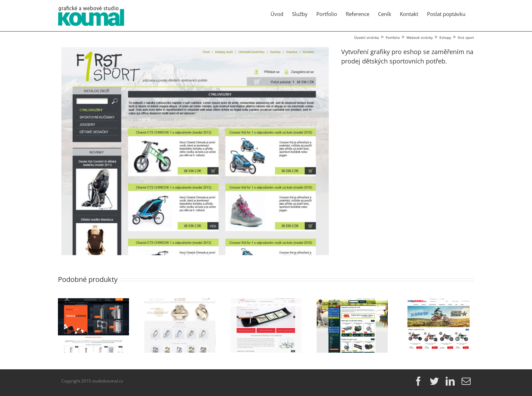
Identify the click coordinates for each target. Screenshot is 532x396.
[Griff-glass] (266, 302)
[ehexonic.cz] (93, 302)
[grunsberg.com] (180, 302)
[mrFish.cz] (352, 302)
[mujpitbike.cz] (439, 302)
